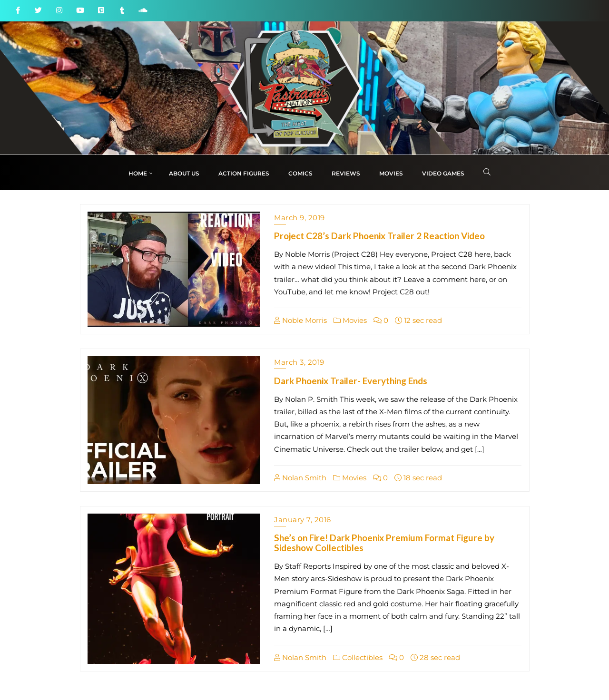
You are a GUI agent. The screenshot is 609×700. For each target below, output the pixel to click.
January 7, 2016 (303, 520)
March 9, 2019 (300, 218)
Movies (350, 320)
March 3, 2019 (299, 362)
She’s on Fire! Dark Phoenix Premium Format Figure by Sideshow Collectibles (384, 543)
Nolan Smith (300, 478)
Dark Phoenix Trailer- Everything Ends (351, 381)
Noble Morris (300, 320)
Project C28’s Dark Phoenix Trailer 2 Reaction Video (379, 236)
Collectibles (358, 657)
